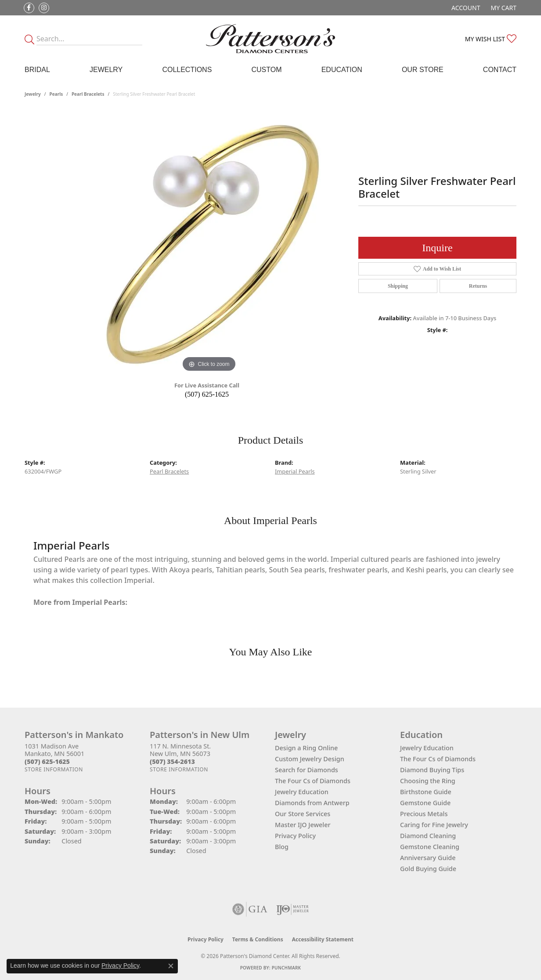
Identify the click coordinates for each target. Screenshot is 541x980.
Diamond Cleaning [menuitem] (428, 836)
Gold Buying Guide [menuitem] (428, 869)
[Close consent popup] (171, 966)
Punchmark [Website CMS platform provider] (287, 968)
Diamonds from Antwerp (312, 803)
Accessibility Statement (323, 939)
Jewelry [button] (106, 70)
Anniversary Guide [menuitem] (428, 858)
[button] (465, 8)
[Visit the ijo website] (293, 909)
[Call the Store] (47, 761)
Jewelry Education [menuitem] (427, 748)
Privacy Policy (295, 836)
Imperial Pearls (295, 471)
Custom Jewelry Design (310, 759)
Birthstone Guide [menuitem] (426, 792)
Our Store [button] (423, 70)
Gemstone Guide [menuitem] (425, 803)
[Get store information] (54, 769)
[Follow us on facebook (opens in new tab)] (29, 8)
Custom (266, 70)
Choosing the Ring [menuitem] (428, 781)
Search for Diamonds (307, 770)
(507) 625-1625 (207, 394)
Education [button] (342, 70)
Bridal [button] (37, 70)
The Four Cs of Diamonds (313, 781)
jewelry (33, 94)
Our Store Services (303, 814)
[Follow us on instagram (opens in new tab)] (44, 8)
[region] (209, 242)
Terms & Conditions (258, 939)
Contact (500, 70)
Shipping (398, 286)
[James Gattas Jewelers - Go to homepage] (271, 39)
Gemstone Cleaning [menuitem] (430, 847)
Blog (282, 847)
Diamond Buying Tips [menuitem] (432, 770)
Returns (478, 286)
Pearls (56, 94)
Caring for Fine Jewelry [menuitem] (434, 825)
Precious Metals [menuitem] (424, 814)
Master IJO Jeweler (303, 825)
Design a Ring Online (306, 748)
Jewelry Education (302, 792)
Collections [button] (187, 70)
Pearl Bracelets (88, 94)
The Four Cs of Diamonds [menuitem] (438, 759)
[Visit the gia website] (250, 909)
